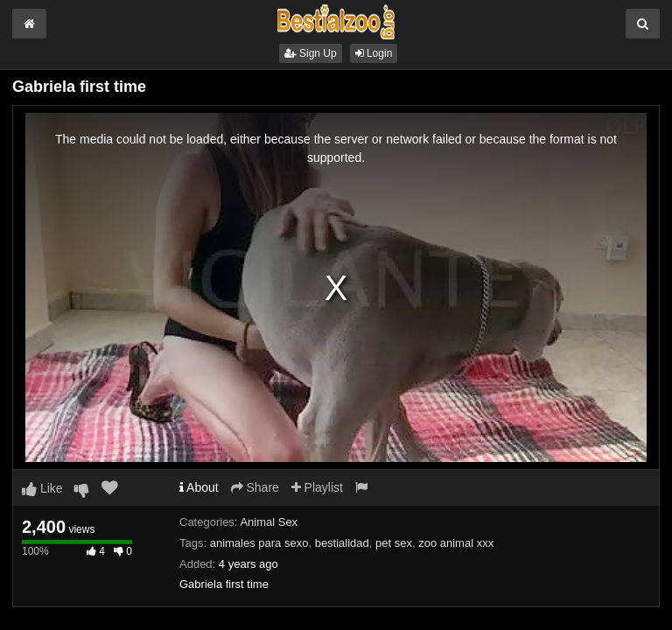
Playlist (317, 487)
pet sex (394, 543)
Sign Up (311, 53)
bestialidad (342, 543)
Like (42, 488)
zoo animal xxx (456, 543)
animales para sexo (259, 543)
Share (255, 487)
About (199, 487)
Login (374, 53)
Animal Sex (269, 522)
